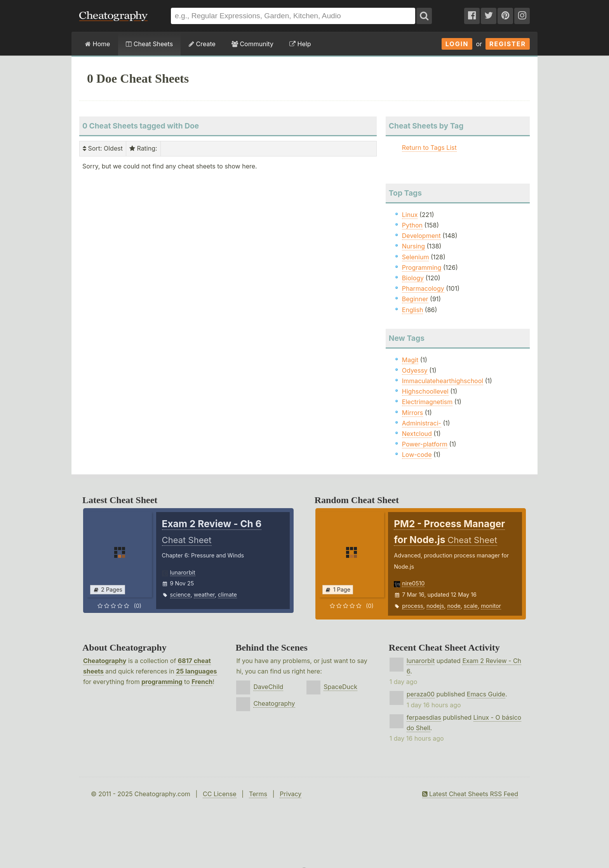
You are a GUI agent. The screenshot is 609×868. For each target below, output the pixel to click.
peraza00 (421, 694)
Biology (413, 278)
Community (252, 44)
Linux (410, 215)
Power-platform (425, 444)
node (454, 606)
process (412, 606)
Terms (258, 794)
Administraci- (422, 423)
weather (204, 595)
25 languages (196, 671)
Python (412, 225)
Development (421, 236)
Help (300, 44)
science (180, 595)
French (202, 682)
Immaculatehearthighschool (443, 381)
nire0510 (413, 583)
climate (227, 595)
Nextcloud (417, 434)
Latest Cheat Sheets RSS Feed (470, 794)
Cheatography (105, 661)
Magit (410, 360)
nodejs (435, 606)
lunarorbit (183, 572)
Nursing (413, 246)
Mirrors (412, 413)
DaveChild (268, 687)
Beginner (415, 299)
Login (457, 44)
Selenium (416, 257)
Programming (422, 267)
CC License (220, 794)
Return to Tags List (429, 148)
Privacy (291, 794)
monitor (491, 606)
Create (202, 44)
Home (97, 44)
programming (162, 682)
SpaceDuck (340, 687)
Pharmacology (423, 288)
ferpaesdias (424, 717)
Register (508, 44)
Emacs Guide (486, 694)
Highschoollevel (425, 391)
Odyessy (415, 370)
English (413, 310)
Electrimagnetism (427, 402)
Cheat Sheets (149, 44)
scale (471, 606)
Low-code (417, 455)
